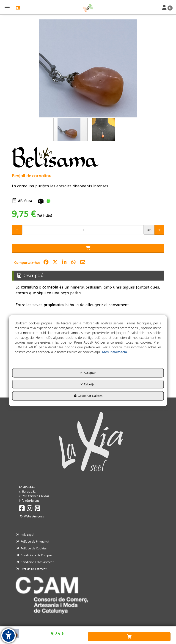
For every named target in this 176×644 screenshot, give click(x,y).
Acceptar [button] (88, 373)
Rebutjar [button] (88, 384)
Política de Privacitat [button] (32, 541)
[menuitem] (88, 535)
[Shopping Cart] (88, 248)
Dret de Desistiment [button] (31, 569)
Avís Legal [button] (25, 535)
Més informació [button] (115, 352)
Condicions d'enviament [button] (35, 562)
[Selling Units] (83, 230)
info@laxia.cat (29, 501)
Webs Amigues (31, 516)
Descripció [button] (30, 276)
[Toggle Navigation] (167, 8)
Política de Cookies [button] (31, 548)
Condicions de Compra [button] (34, 555)
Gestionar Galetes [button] (88, 396)
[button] (88, 8)
